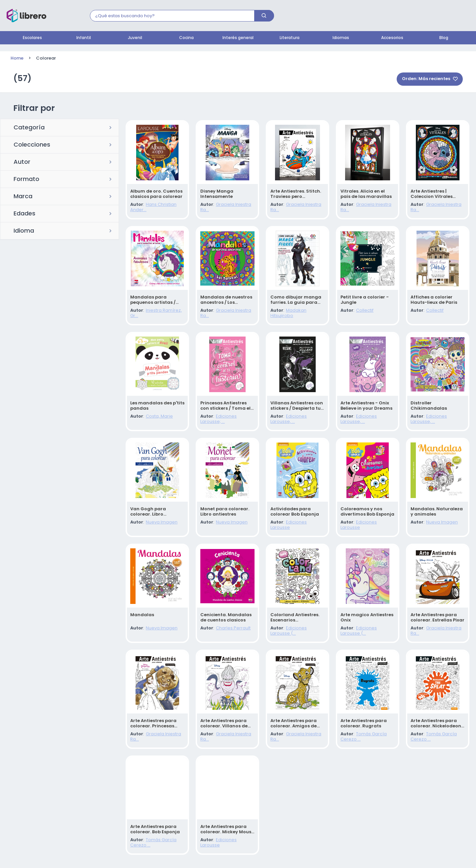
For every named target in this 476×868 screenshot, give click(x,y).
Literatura (290, 38)
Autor (22, 162)
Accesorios (392, 38)
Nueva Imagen (162, 522)
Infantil (84, 38)
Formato (26, 180)
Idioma (24, 231)
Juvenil (135, 38)
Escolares (32, 38)
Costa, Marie (159, 416)
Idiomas (341, 38)
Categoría (29, 128)
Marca (23, 197)
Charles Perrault (233, 628)
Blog (444, 38)
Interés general (238, 38)
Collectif (365, 311)
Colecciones (32, 145)
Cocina (186, 38)
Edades (24, 214)
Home (17, 58)
